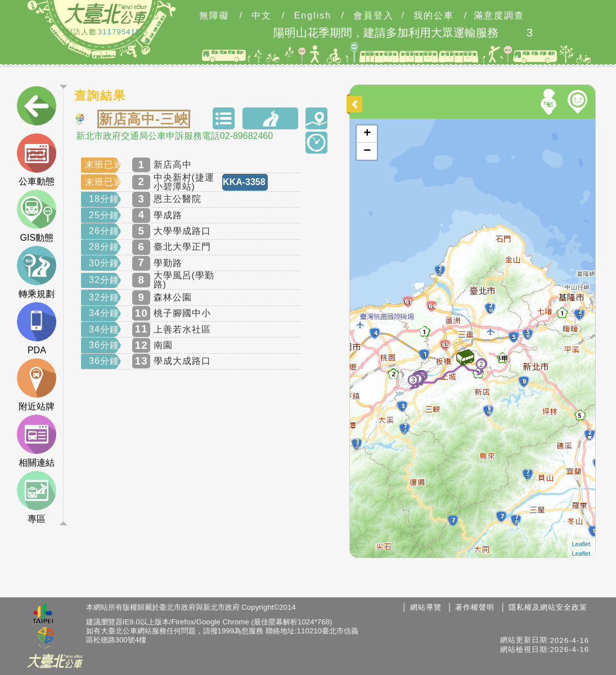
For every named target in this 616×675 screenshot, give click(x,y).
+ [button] (367, 134)
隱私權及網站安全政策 (548, 607)
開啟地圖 (365, 124)
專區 (37, 497)
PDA (37, 328)
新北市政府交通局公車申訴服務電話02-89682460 (174, 136)
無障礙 (214, 16)
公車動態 (37, 160)
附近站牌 (37, 385)
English (313, 16)
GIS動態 (37, 216)
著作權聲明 (475, 607)
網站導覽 (426, 607)
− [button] (367, 151)
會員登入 (374, 16)
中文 (262, 16)
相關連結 (37, 441)
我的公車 (434, 16)
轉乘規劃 (37, 272)
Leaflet (581, 544)
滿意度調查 (499, 16)
